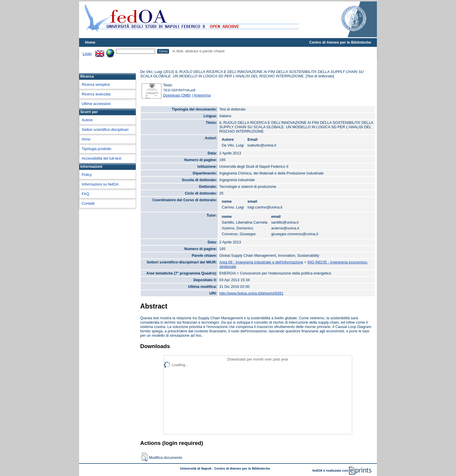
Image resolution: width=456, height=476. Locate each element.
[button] (144, 457)
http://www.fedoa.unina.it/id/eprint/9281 (251, 293)
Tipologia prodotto (97, 149)
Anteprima (202, 95)
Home (90, 42)
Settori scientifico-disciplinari (105, 130)
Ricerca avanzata (96, 94)
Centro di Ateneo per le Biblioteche (340, 42)
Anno (86, 139)
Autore (87, 120)
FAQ (85, 194)
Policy (87, 175)
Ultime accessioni (96, 104)
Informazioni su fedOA (100, 184)
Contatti (88, 203)
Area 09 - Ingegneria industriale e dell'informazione (261, 262)
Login (87, 54)
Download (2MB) (177, 95)
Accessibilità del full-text (101, 158)
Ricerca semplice (96, 84)
